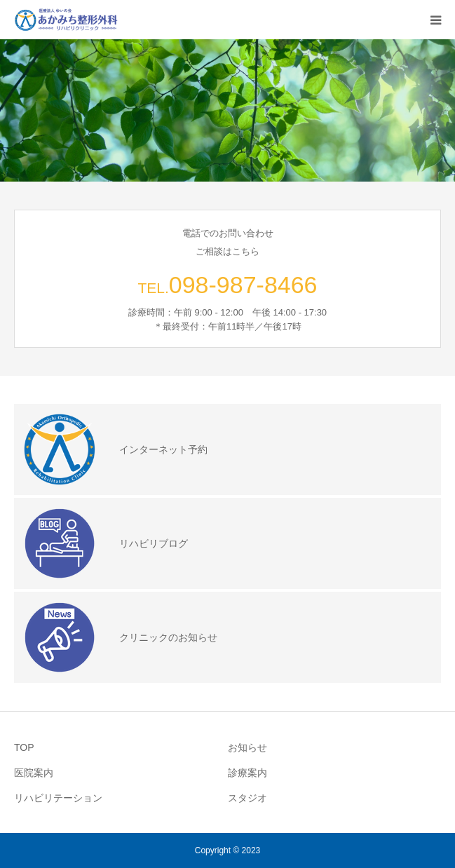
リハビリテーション (58, 798)
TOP (24, 747)
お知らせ (247, 747)
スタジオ (247, 798)
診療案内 (247, 773)
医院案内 (34, 773)
